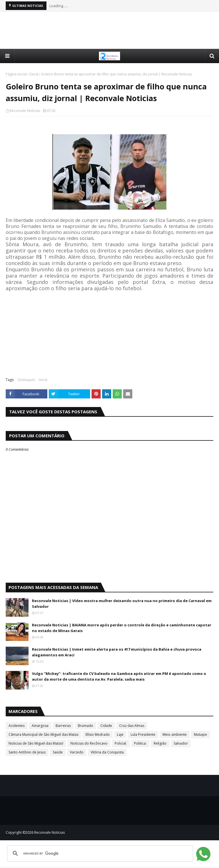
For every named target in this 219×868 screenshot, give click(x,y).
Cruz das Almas (132, 726)
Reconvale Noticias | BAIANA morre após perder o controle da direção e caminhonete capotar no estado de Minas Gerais (122, 628)
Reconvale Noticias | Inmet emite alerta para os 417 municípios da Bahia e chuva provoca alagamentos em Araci (117, 652)
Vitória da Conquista (107, 752)
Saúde (58, 752)
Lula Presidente (143, 734)
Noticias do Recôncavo (89, 743)
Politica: (140, 743)
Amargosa (40, 726)
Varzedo (77, 752)
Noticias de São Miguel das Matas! (36, 743)
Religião (160, 743)
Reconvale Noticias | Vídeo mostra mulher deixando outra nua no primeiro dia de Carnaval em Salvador (122, 604)
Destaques (26, 380)
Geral (34, 74)
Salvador (181, 743)
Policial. (121, 743)
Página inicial (16, 74)
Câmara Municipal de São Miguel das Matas (43, 734)
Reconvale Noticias (25, 111)
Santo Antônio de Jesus (27, 752)
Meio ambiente (175, 734)
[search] (99, 853)
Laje (120, 734)
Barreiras (63, 726)
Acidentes (17, 726)
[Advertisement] (109, 30)
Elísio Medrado (98, 734)
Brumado (86, 726)
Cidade (106, 726)
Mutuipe (200, 734)
